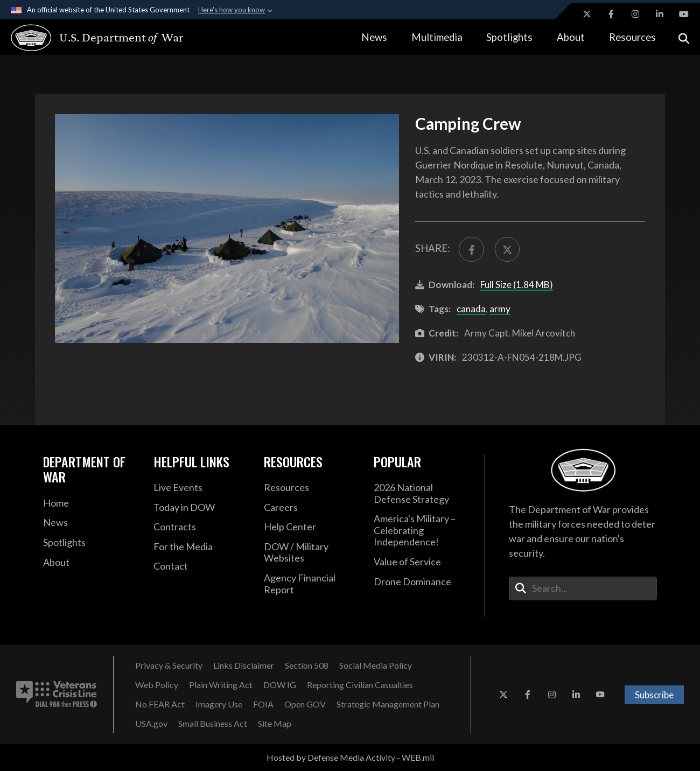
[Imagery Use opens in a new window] (219, 704)
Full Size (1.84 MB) (517, 285)
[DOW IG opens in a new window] (280, 685)
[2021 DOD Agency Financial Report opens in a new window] (311, 584)
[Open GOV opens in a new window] (305, 704)
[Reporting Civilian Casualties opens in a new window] (360, 685)
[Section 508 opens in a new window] (307, 665)
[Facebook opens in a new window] (611, 14)
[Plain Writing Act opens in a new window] (221, 685)
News (374, 37)
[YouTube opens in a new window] (684, 14)
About (571, 37)
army (500, 309)
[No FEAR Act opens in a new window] (160, 704)
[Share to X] (507, 249)
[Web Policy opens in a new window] (157, 685)
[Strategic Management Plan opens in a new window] (388, 704)
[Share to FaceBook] (471, 249)
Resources (632, 37)
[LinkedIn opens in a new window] (660, 14)
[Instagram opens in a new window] (635, 14)
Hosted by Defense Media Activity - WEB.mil (350, 757)
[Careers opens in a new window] (311, 508)
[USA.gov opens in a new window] (151, 724)
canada (471, 309)
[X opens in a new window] (587, 14)
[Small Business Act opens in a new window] (213, 724)
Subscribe (654, 695)
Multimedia (437, 37)
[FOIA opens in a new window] (263, 704)
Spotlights (509, 37)
